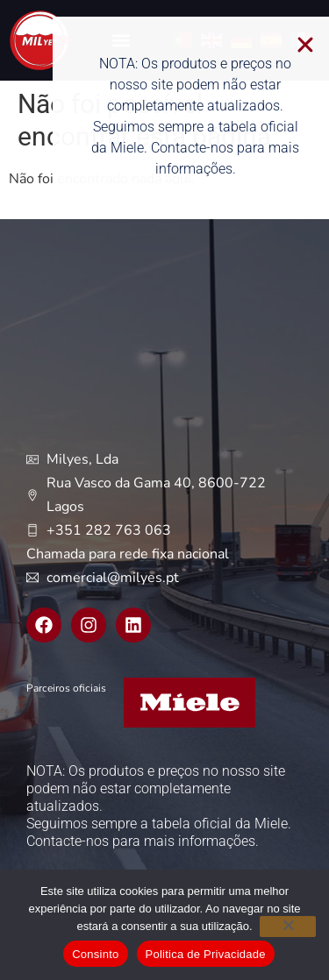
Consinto (95, 954)
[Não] (288, 927)
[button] (316, 45)
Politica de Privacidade (206, 954)
